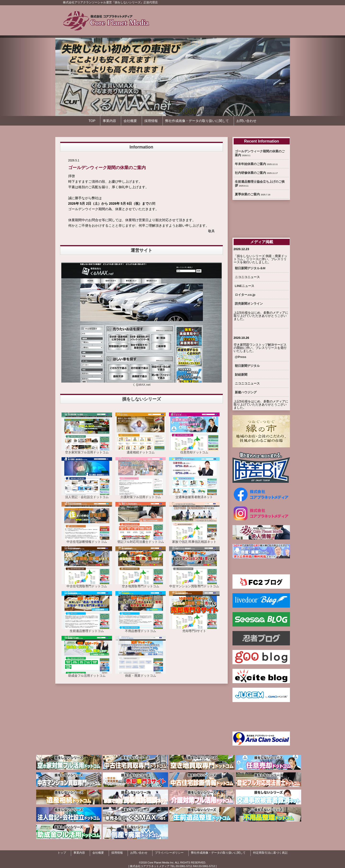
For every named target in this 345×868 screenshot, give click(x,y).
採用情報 (151, 121)
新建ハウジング (246, 392)
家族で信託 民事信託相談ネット (194, 540)
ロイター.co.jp (245, 295)
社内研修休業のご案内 (250, 173)
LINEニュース (245, 286)
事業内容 (109, 121)
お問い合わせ (246, 121)
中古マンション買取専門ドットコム (194, 585)
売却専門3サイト (194, 629)
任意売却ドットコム (194, 451)
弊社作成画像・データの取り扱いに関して (197, 121)
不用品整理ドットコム (141, 629)
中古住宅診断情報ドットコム (87, 540)
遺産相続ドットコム (141, 451)
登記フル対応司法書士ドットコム (141, 540)
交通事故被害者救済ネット (194, 495)
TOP (92, 121)
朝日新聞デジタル (247, 366)
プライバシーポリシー (169, 853)
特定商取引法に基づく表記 (270, 853)
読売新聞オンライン (249, 304)
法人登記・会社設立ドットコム (87, 495)
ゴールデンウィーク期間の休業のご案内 (107, 168)
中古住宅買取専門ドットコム (87, 585)
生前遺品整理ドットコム (87, 629)
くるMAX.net (141, 383)
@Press (241, 357)
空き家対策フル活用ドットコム (87, 451)
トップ (62, 853)
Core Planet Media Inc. (161, 863)
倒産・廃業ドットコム (141, 674)
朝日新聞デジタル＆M (250, 268)
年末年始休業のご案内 (250, 164)
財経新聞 (241, 375)
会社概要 (130, 121)
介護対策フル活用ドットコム (141, 495)
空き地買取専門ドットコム (141, 585)
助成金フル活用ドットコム (87, 674)
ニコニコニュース (247, 277)
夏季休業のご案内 (247, 194)
